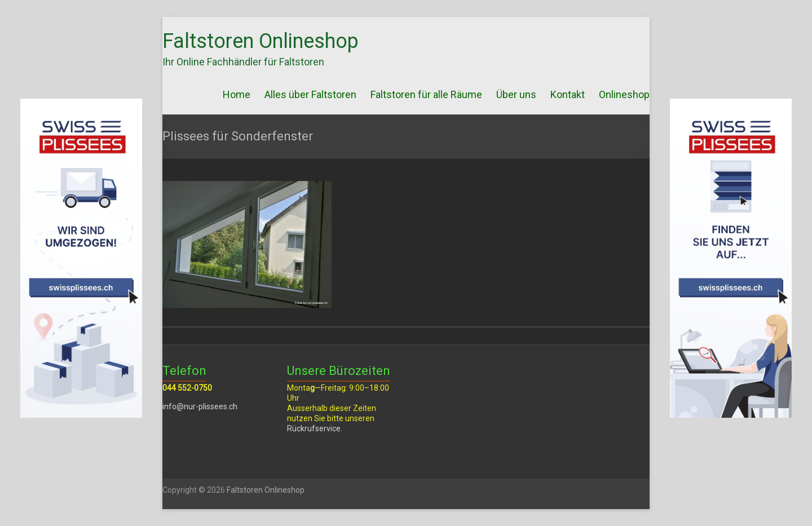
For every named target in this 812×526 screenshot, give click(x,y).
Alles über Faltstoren (310, 94)
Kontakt (568, 94)
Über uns (516, 94)
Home (237, 94)
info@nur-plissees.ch (200, 406)
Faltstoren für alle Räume (426, 94)
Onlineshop (624, 94)
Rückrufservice (314, 428)
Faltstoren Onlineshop (261, 41)
